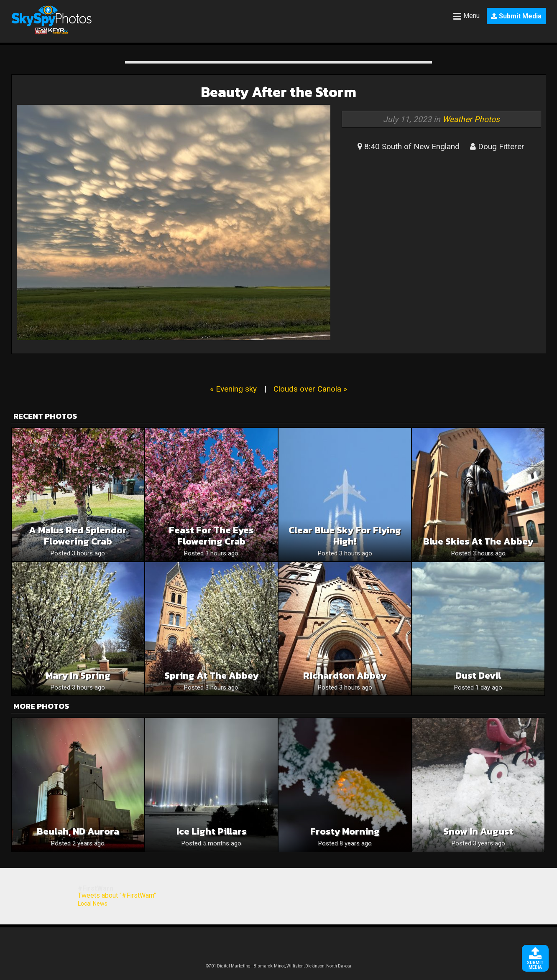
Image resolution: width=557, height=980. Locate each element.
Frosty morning (345, 831)
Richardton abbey (345, 676)
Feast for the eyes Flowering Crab (211, 536)
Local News (93, 904)
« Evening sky (233, 389)
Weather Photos (471, 119)
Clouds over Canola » (310, 389)
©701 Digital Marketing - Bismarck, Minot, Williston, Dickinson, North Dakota (278, 966)
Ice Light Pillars (211, 831)
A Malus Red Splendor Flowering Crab (78, 536)
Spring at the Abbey (211, 676)
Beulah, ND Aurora (78, 831)
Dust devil (478, 676)
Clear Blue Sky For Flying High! (345, 536)
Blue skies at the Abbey (478, 541)
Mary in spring (78, 676)
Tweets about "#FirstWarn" (117, 895)
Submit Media (516, 16)
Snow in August (478, 831)
